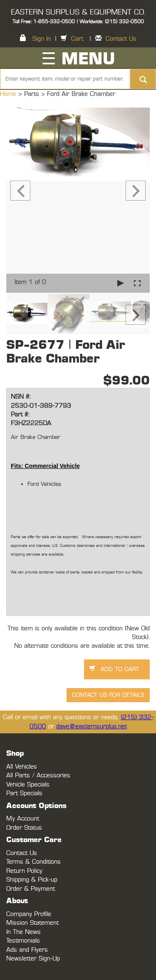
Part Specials (24, 793)
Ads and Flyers (27, 950)
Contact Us (121, 39)
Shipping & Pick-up (32, 880)
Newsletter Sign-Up (33, 959)
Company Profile (29, 914)
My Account (23, 819)
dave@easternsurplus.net (92, 726)
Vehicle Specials (28, 785)
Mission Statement (32, 923)
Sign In (42, 39)
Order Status (24, 828)
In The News (24, 932)
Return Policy (24, 871)
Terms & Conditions (33, 862)
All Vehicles (22, 767)
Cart (77, 39)
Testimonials (23, 941)
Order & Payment (31, 889)
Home (9, 94)
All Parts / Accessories (38, 775)
